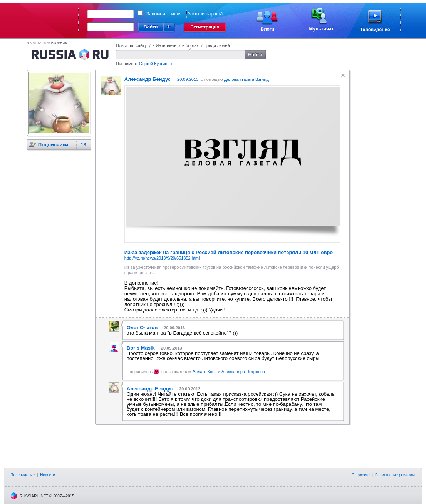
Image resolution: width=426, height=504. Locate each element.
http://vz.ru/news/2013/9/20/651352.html (162, 258)
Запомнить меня (164, 14)
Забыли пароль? (206, 14)
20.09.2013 (188, 79)
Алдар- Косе (204, 372)
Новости (48, 475)
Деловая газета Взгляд (247, 79)
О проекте (361, 475)
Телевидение (23, 475)
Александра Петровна (243, 372)
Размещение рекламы (395, 475)
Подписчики (53, 145)
